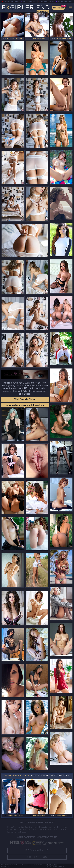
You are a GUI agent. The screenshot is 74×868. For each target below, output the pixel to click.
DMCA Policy (51, 865)
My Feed (58, 8)
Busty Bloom (29, 1)
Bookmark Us (37, 850)
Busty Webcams (65, 1)
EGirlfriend (26, 9)
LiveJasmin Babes (12, 1)
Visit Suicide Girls (25, 399)
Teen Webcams (47, 1)
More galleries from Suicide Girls (25, 406)
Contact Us (37, 857)
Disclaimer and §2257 (55, 867)
